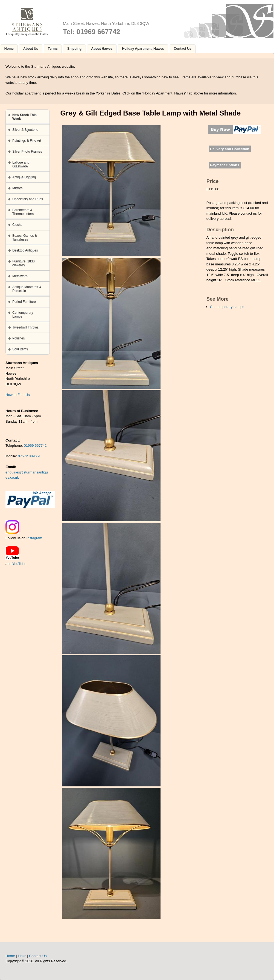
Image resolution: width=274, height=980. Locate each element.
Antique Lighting (24, 177)
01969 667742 (35, 445)
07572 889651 (29, 456)
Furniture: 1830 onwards (23, 263)
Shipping (74, 49)
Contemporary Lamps (227, 307)
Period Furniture (24, 302)
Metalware (20, 276)
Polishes (18, 338)
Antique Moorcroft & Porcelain (27, 289)
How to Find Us (18, 395)
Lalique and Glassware (21, 164)
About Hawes (102, 49)
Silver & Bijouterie (25, 130)
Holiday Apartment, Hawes (143, 49)
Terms (53, 49)
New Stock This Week (24, 117)
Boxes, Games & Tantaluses (25, 238)
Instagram (34, 538)
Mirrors (17, 188)
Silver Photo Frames (27, 152)
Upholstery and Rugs (28, 199)
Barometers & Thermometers (23, 212)
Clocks (17, 225)
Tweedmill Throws (25, 327)
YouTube (19, 564)
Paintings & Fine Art (27, 141)
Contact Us (183, 49)
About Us (31, 49)
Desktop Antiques (25, 250)
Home (9, 49)
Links (22, 956)
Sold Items (20, 349)
